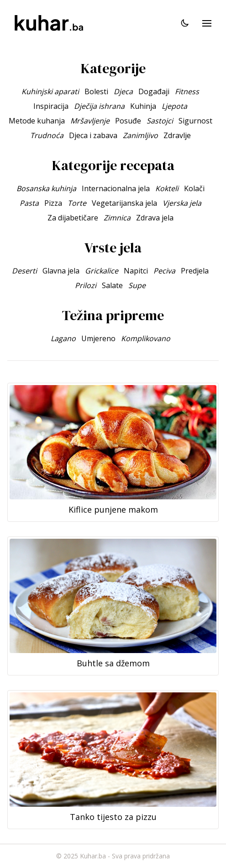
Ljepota (174, 106)
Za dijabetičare (73, 218)
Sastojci (160, 121)
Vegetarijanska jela (124, 203)
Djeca (123, 91)
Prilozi (86, 285)
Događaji (154, 91)
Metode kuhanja (37, 121)
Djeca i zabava (93, 135)
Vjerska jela (182, 203)
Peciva (164, 271)
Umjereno (98, 338)
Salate (112, 285)
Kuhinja (143, 106)
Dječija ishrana (99, 106)
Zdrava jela (155, 218)
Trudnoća (47, 135)
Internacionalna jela (116, 188)
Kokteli (167, 188)
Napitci (136, 271)
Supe (137, 285)
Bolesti (96, 91)
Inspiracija (51, 106)
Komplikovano (146, 338)
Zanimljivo (140, 135)
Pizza (53, 203)
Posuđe (128, 121)
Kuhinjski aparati (50, 91)
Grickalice (102, 271)
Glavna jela (61, 271)
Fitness (187, 91)
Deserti (24, 271)
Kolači (194, 188)
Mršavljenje (90, 121)
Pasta (29, 203)
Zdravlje (177, 135)
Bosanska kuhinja (46, 188)
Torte (77, 203)
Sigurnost (195, 121)
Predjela (195, 271)
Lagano (63, 338)
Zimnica (117, 218)
